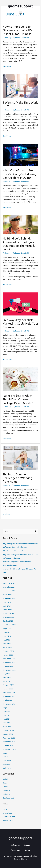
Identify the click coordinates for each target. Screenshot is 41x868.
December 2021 (9, 692)
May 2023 (6, 640)
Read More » (7, 66)
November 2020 (9, 741)
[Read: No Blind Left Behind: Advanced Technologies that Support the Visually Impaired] (20, 224)
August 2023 (8, 628)
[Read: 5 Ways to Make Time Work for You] (20, 86)
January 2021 (8, 734)
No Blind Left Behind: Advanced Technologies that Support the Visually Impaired (19, 244)
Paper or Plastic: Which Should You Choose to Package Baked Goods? (18, 399)
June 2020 (7, 760)
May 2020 (6, 764)
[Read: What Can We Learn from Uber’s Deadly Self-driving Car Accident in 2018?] (20, 155)
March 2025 (7, 594)
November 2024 (9, 598)
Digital (5, 779)
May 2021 (6, 719)
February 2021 (8, 730)
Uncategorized (8, 798)
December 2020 (9, 738)
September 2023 (9, 625)
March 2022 (7, 681)
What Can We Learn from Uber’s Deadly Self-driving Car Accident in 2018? (20, 174)
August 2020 (8, 753)
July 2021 (6, 711)
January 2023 (8, 655)
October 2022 (8, 666)
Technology (7, 38)
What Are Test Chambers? (13, 551)
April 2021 (7, 723)
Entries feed (7, 813)
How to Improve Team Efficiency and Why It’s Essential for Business (17, 30)
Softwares (6, 790)
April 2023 (7, 644)
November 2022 (9, 662)
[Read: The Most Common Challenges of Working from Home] (20, 458)
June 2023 (7, 636)
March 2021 (7, 726)
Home (5, 783)
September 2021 (9, 704)
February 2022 (8, 685)
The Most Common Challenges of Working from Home (17, 478)
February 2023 (8, 651)
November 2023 (9, 617)
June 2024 (7, 602)
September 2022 (9, 670)
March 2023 (7, 647)
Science (6, 787)
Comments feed (9, 817)
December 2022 (9, 659)
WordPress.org (8, 820)
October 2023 (8, 621)
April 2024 (7, 606)
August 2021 (8, 708)
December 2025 (9, 583)
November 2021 (9, 696)
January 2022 (8, 689)
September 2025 (9, 591)
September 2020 (9, 749)
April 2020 (7, 768)
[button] (20, 13)
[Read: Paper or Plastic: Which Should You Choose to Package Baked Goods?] (20, 379)
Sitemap (24, 859)
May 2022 (6, 674)
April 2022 (7, 677)
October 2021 (8, 700)
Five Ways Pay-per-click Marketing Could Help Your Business (20, 323)
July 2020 (6, 757)
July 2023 (6, 632)
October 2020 (8, 745)
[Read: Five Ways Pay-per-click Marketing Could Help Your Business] (20, 304)
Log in (5, 809)
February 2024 (8, 613)
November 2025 (9, 587)
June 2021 (7, 715)
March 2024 (7, 610)
